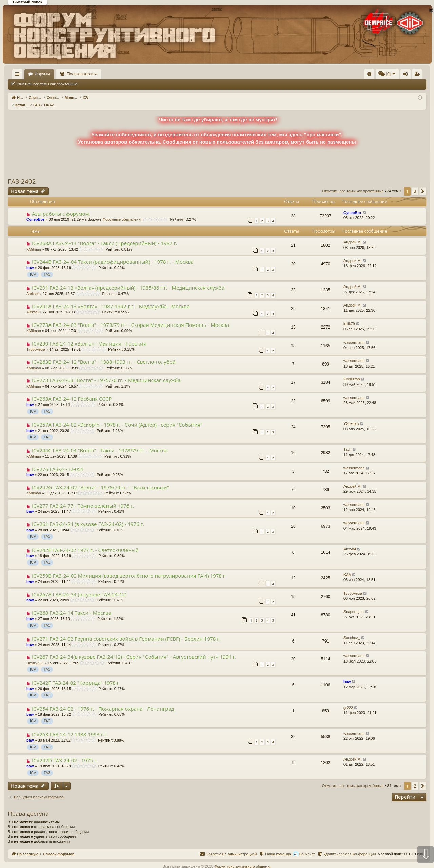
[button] (423, 184)
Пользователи (100, 74)
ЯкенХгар (352, 372)
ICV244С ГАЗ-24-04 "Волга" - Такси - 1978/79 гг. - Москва (100, 443)
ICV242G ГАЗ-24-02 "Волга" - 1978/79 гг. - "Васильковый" (101, 480)
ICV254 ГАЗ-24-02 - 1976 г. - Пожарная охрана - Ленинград (103, 702)
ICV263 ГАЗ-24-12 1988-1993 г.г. (70, 727)
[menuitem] (267, 74)
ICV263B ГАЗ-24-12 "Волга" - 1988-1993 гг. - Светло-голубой (104, 355)
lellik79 (349, 317)
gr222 (348, 701)
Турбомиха (36, 342)
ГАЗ (47, 267)
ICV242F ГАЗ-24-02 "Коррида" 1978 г (75, 675)
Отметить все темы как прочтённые (46, 84)
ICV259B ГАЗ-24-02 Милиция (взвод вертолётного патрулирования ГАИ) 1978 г (129, 569)
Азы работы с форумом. (61, 206)
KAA (347, 568)
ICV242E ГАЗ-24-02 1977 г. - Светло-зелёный (85, 543)
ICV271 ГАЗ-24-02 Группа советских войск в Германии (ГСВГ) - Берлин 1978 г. (126, 632)
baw (30, 260)
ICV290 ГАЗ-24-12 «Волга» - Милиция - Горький (89, 336)
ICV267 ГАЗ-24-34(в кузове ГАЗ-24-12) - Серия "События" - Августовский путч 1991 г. (134, 650)
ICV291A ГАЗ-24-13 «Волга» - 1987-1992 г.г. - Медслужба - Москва (111, 299)
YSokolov (351, 416)
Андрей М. (353, 235)
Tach (347, 442)
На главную (27, 74)
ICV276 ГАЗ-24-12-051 (58, 462)
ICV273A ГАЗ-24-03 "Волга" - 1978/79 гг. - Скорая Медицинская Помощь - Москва (131, 318)
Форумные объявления (123, 212)
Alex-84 (350, 542)
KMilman (34, 242)
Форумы (62, 74)
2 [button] (415, 184)
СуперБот (35, 212)
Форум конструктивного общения (243, 859)
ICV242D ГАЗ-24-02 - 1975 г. (65, 753)
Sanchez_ (352, 631)
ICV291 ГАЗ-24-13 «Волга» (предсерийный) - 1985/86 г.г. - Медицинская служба (128, 280)
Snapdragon (354, 605)
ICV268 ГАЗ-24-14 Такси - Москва (72, 606)
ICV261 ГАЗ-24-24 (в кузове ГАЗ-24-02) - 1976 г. (88, 517)
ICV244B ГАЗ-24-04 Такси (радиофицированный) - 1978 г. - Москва (113, 255)
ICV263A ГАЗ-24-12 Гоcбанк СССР (72, 392)
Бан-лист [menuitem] (307, 847)
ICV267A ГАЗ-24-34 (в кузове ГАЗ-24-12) (79, 587)
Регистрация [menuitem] (370, 75)
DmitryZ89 (35, 656)
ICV (33, 267)
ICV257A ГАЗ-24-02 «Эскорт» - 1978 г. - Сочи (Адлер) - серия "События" (117, 417)
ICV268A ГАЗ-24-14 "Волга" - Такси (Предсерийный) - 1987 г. (105, 236)
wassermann (354, 335)
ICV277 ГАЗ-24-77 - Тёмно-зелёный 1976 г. (83, 498)
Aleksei (32, 287)
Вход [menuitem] (359, 75)
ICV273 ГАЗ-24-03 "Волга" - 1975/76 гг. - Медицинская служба (106, 373)
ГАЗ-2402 (22, 174)
